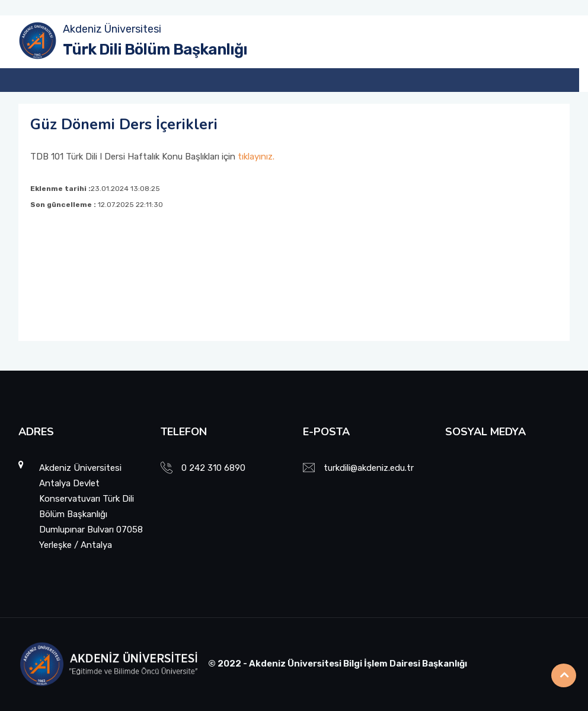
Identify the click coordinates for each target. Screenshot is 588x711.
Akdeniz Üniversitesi (112, 29)
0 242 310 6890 (213, 468)
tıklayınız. (256, 157)
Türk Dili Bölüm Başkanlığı (155, 50)
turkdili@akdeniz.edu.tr (369, 468)
